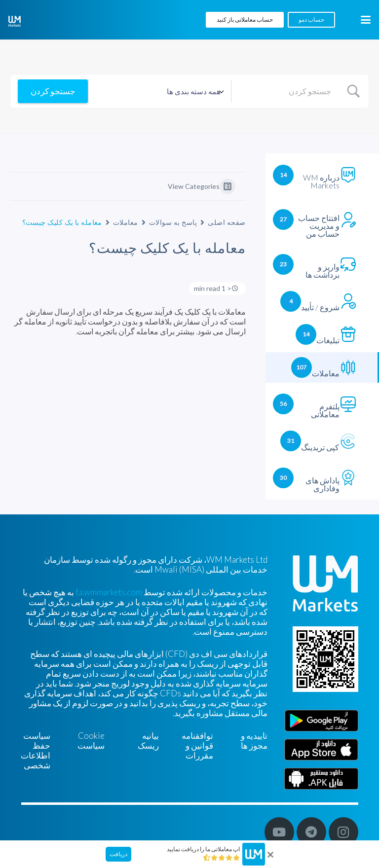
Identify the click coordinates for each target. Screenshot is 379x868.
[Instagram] (343, 832)
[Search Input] (285, 91)
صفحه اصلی (227, 222)
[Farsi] (321, 779)
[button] (365, 20)
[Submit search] (53, 91)
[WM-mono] (15, 21)
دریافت (118, 854)
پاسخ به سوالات (173, 222)
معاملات (126, 222)
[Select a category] (160, 91)
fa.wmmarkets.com (109, 592)
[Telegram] (311, 832)
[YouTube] (279, 832)
